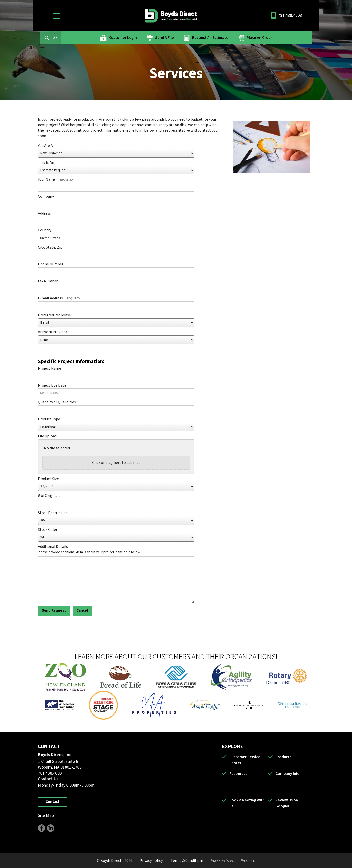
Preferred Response (54, 315)
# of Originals (49, 496)
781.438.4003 (290, 16)
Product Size (48, 479)
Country (45, 230)
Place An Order (280, 38)
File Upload (47, 436)
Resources (238, 774)
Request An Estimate (231, 38)
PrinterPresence (243, 861)
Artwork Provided (53, 332)
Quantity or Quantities (57, 402)
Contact (53, 802)
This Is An (46, 162)
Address (44, 213)
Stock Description (53, 513)
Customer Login (144, 38)
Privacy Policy (151, 861)
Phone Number (51, 264)
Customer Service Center (245, 760)
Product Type (49, 419)
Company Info (288, 774)
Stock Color (48, 530)
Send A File (185, 38)
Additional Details (53, 547)
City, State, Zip (50, 247)
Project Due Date (52, 385)
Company (46, 196)
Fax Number (48, 281)
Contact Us (48, 779)
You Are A (45, 146)
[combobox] (78, 38)
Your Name (47, 179)
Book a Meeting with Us (247, 803)
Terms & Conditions (187, 861)
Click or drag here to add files (116, 463)
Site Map (46, 816)
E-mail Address (51, 298)
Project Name (49, 368)
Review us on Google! (287, 803)
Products (283, 757)
